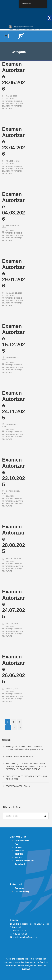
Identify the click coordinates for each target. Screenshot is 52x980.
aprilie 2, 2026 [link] (13, 161)
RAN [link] (17, 844)
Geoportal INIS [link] (22, 841)
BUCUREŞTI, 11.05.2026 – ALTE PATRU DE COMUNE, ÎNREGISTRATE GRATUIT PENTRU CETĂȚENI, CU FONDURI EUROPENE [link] (27, 766)
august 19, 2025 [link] (14, 559)
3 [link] (20, 722)
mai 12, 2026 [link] (12, 96)
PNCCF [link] (18, 857)
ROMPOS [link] (19, 851)
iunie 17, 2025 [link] (12, 689)
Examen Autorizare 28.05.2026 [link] (19, 756)
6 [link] (14, 727)
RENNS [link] (18, 847)
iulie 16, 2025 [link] (12, 624)
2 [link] (14, 722)
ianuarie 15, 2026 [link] (14, 293)
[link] (21, 36)
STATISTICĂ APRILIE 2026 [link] (18, 786)
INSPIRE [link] (19, 854)
